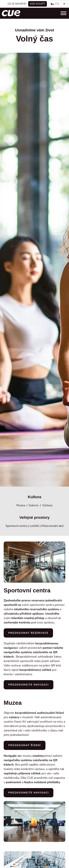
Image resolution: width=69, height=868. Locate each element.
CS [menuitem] (57, 4)
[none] (58, 4)
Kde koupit (38, 4)
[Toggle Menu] (63, 13)
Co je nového (17, 4)
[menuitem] (58, 4)
